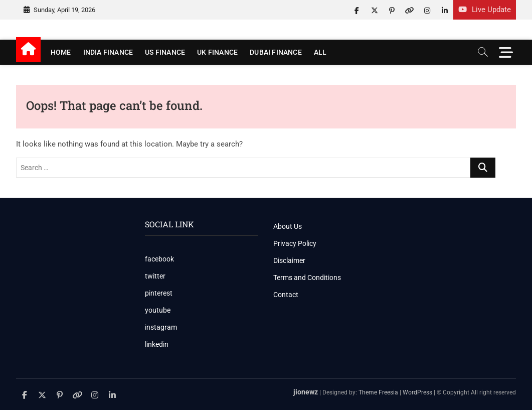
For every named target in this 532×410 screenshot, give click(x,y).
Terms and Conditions (307, 278)
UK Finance (217, 52)
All (320, 52)
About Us (288, 226)
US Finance (165, 52)
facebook (159, 259)
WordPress (417, 392)
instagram (161, 327)
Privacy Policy (295, 243)
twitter (155, 276)
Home (61, 52)
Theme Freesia (378, 392)
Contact (286, 295)
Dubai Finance (276, 52)
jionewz (306, 392)
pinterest (159, 293)
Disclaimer (289, 260)
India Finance (108, 52)
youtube (158, 310)
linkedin (157, 344)
